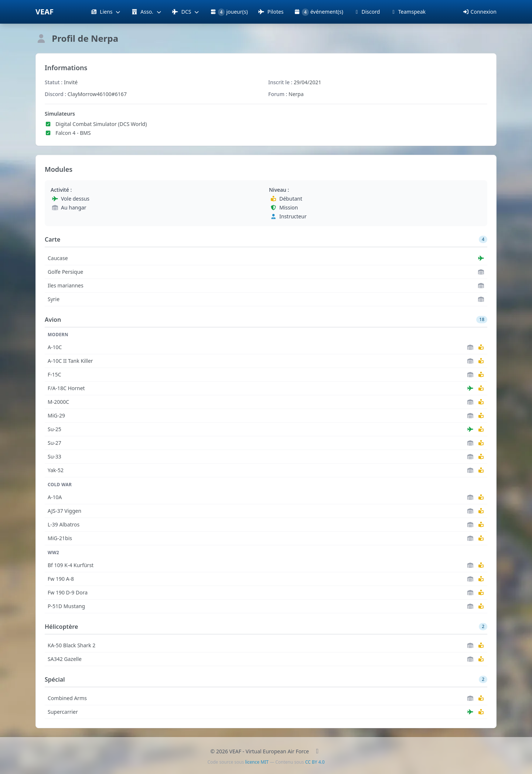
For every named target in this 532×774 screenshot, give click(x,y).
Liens (106, 12)
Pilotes (271, 12)
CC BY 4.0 (315, 762)
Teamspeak (408, 12)
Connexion (480, 12)
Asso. (146, 12)
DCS (186, 12)
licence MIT (257, 762)
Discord (367, 12)
